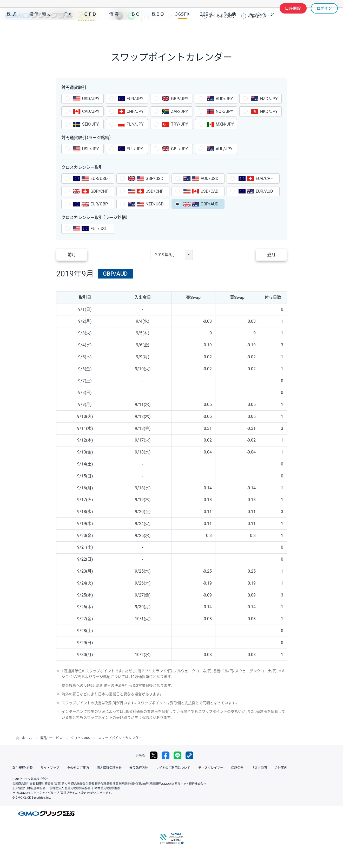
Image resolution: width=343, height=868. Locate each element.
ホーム (27, 738)
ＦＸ (68, 31)
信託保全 (237, 768)
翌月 (271, 255)
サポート (261, 16)
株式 (12, 31)
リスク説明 (259, 768)
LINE (131, 16)
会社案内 (281, 768)
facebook (166, 755)
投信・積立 (41, 31)
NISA (331, 31)
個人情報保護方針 (109, 768)
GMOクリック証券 (51, 16)
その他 (230, 31)
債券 (115, 31)
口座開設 (293, 16)
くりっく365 (80, 738)
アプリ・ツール (299, 31)
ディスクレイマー (210, 768)
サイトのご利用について (173, 768)
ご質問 (222, 16)
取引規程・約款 (23, 768)
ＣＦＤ (90, 31)
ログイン (324, 16)
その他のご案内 (78, 768)
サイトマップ (50, 768)
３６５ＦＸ (182, 31)
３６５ (207, 31)
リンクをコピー (189, 755)
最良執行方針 (139, 768)
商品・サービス (51, 738)
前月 (72, 255)
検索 (147, 16)
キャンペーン (262, 31)
